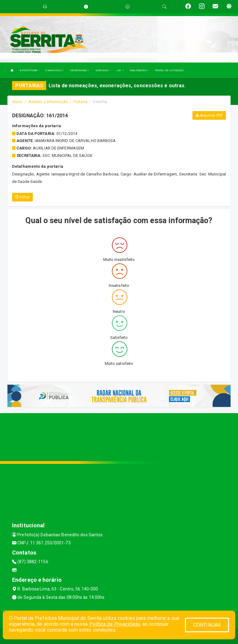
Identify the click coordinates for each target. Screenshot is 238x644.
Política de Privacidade (115, 624)
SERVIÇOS (103, 70)
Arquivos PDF (209, 115)
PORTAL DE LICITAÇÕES (169, 70)
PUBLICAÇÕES (139, 70)
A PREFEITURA (29, 70)
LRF (120, 70)
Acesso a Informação (48, 102)
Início (17, 102)
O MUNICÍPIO (55, 70)
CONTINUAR (207, 625)
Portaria (80, 102)
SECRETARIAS (79, 70)
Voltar (22, 197)
